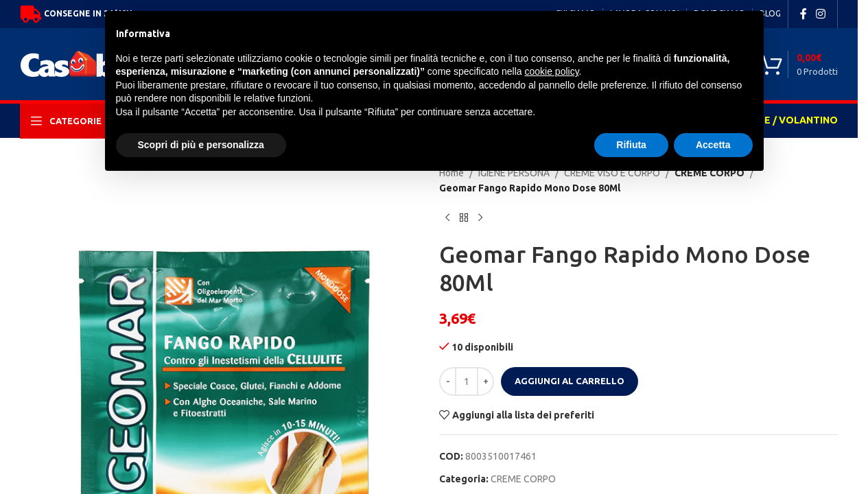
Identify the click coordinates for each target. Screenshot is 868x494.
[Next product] (480, 218)
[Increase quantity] (485, 381)
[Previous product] (447, 218)
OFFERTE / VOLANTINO (782, 120)
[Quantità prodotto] (467, 381)
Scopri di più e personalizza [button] (201, 145)
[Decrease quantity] (448, 381)
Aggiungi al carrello (570, 381)
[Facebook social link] (804, 14)
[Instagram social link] (821, 14)
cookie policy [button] (551, 71)
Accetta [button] (713, 145)
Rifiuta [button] (631, 145)
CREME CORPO (523, 479)
